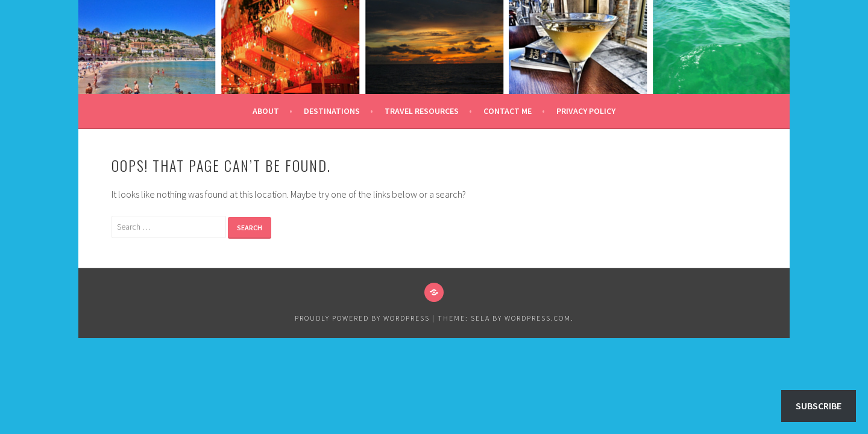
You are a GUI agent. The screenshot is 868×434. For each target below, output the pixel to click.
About (266, 111)
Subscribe (819, 406)
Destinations (332, 111)
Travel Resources (422, 111)
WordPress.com (538, 318)
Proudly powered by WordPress (362, 318)
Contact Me (508, 111)
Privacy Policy (586, 111)
